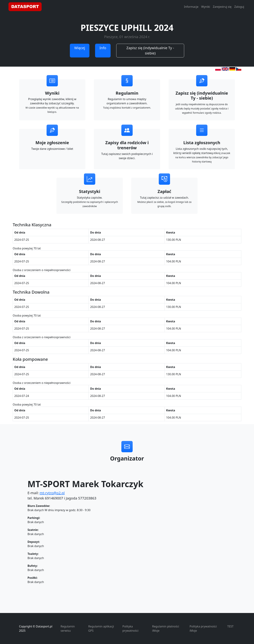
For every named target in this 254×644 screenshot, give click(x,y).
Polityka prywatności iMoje (203, 628)
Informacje (191, 7)
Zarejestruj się (222, 7)
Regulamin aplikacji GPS (101, 628)
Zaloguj (239, 7)
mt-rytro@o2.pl (52, 493)
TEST (230, 626)
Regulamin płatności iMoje (166, 628)
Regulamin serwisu (68, 628)
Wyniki (206, 7)
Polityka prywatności (130, 628)
